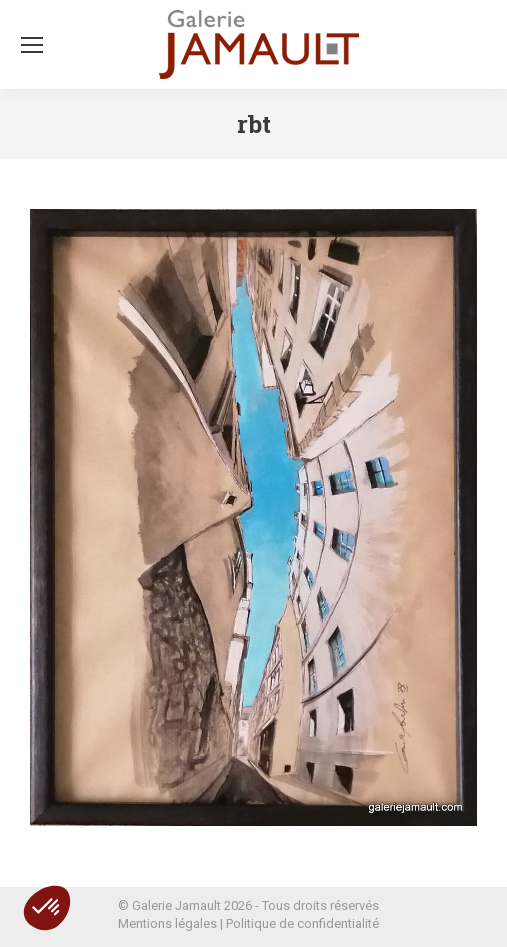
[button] (47, 908)
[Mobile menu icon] (32, 45)
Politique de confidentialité (302, 923)
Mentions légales (167, 923)
